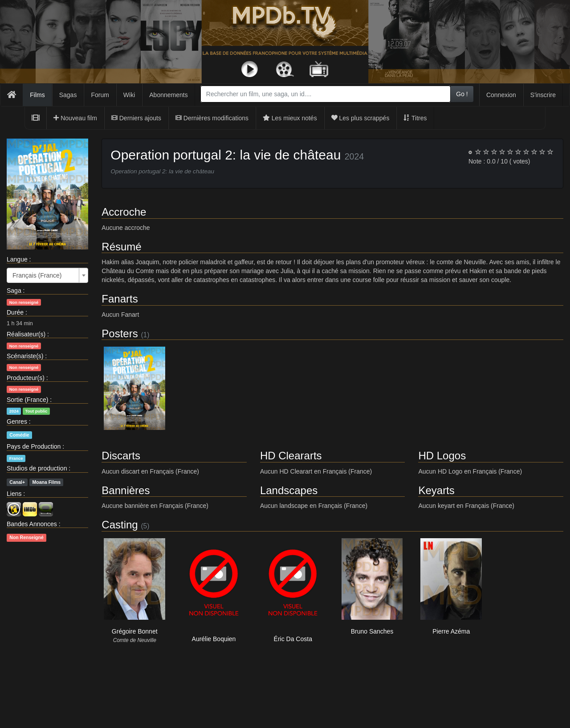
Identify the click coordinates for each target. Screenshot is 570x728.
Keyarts (436, 490)
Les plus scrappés (360, 118)
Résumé (121, 247)
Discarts (121, 456)
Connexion (501, 95)
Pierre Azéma (451, 631)
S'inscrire (543, 95)
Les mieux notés (290, 118)
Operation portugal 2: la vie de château (226, 155)
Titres (415, 118)
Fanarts (120, 299)
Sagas (68, 95)
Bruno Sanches (372, 631)
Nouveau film (75, 118)
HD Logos (442, 456)
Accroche (124, 212)
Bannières (126, 490)
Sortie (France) (27, 400)
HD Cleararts (291, 456)
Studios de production (37, 468)
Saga (14, 290)
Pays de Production (34, 446)
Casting (120, 525)
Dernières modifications (212, 118)
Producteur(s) (26, 378)
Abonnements (168, 95)
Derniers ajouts (136, 118)
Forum (100, 95)
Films (37, 95)
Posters (120, 333)
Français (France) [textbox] (37, 275)
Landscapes (289, 490)
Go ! (462, 94)
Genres (17, 421)
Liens (14, 494)
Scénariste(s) (25, 356)
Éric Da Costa (293, 639)
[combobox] (326, 94)
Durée (15, 312)
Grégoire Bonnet (135, 631)
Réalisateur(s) (26, 334)
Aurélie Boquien (214, 639)
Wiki (129, 95)
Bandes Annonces (32, 524)
